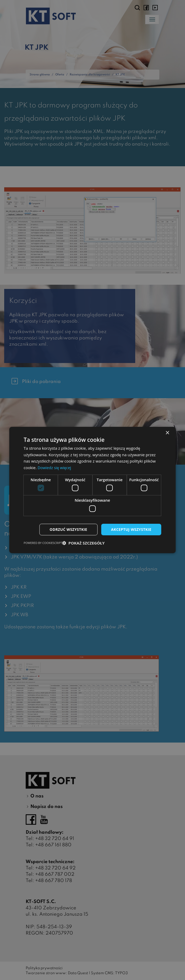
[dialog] (92, 490)
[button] (83, 543)
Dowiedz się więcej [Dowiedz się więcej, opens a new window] (55, 468)
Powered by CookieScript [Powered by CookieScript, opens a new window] (43, 543)
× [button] (167, 433)
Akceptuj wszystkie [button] (131, 529)
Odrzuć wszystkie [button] (68, 529)
